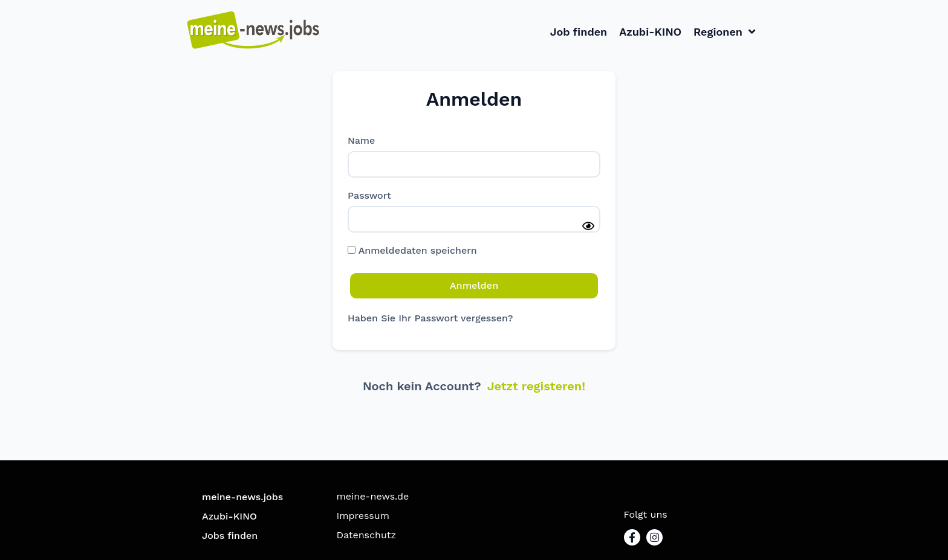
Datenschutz (367, 534)
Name (361, 141)
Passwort (369, 196)
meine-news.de (373, 496)
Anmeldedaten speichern (412, 251)
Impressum (363, 515)
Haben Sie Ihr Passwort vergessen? (430, 317)
